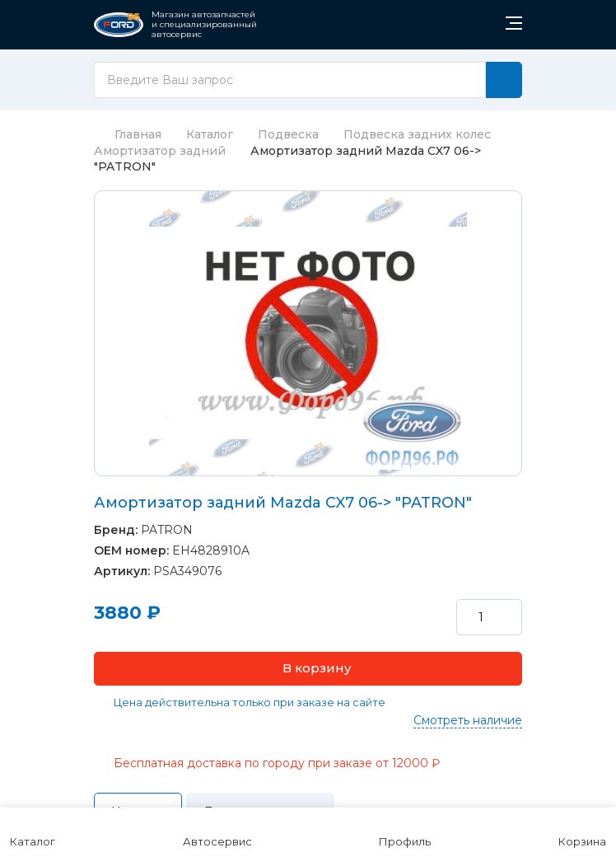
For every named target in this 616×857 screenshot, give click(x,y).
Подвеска (288, 134)
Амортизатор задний (160, 151)
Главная (128, 134)
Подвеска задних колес (417, 134)
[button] (308, 669)
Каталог (210, 134)
